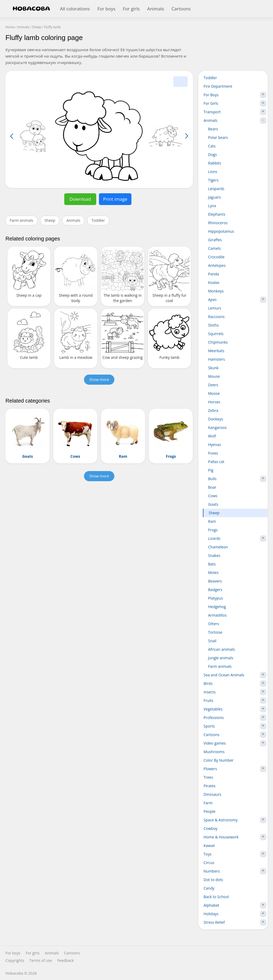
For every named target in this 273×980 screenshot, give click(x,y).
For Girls (235, 103)
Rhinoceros (218, 223)
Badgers (215, 590)
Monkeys (216, 291)
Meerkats (216, 351)
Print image (115, 199)
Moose (214, 393)
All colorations (75, 9)
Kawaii (209, 846)
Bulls (237, 479)
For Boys (235, 95)
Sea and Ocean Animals (235, 675)
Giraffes (215, 240)
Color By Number (219, 760)
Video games (235, 743)
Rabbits (215, 163)
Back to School (216, 897)
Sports (235, 726)
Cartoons (181, 9)
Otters (214, 624)
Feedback (66, 961)
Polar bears (218, 137)
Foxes (213, 453)
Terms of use (41, 961)
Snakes (214, 555)
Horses (214, 402)
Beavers (215, 581)
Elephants (217, 214)
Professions (235, 718)
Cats (212, 146)
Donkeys (216, 419)
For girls (131, 9)
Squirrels (216, 334)
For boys (106, 9)
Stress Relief (235, 922)
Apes (237, 300)
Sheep (50, 220)
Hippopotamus (221, 231)
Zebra (213, 410)
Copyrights (15, 961)
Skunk (214, 368)
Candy (209, 888)
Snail (212, 641)
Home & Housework (235, 837)
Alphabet (235, 905)
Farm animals (21, 220)
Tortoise (215, 632)
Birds (235, 684)
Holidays (235, 914)
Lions (213, 172)
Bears (213, 129)
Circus (209, 863)
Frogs (213, 530)
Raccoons (216, 317)
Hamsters (217, 359)
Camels (215, 248)
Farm (208, 803)
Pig (211, 470)
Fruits (235, 701)
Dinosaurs (212, 794)
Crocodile (216, 257)
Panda (214, 274)
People (210, 811)
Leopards (216, 189)
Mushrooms (214, 752)
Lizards (237, 539)
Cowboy (211, 828)
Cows (213, 496)
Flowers (235, 769)
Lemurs (215, 308)
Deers (213, 385)
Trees (208, 777)
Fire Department (218, 86)
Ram (212, 521)
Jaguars (215, 197)
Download (80, 199)
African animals (222, 649)
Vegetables (235, 709)
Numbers (235, 871)
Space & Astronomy (235, 820)
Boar (212, 487)
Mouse (214, 376)
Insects (235, 692)
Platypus (216, 598)
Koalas (214, 282)
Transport (235, 112)
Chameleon (218, 547)
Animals (156, 9)
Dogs (213, 154)
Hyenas (215, 445)
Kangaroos (218, 427)
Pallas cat (216, 462)
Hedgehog (217, 607)
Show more (99, 379)
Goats (213, 504)
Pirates (210, 786)
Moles (213, 573)
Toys (235, 854)
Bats (212, 564)
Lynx (212, 206)
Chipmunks (218, 342)
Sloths (214, 325)
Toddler (98, 220)
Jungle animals (221, 658)
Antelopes (217, 265)
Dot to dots (213, 880)
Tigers (213, 180)
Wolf (212, 436)
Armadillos (218, 615)
